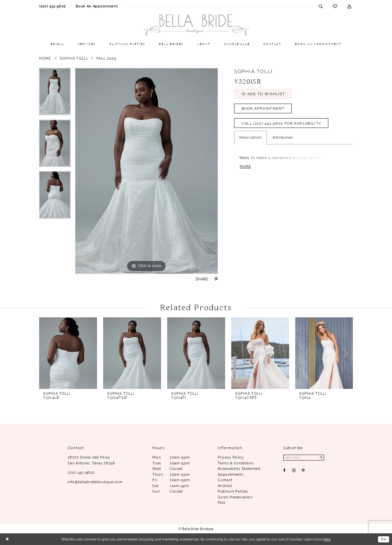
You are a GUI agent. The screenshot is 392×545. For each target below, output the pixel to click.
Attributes (283, 138)
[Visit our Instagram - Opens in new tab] (294, 471)
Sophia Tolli (74, 58)
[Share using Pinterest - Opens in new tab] (216, 279)
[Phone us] (53, 6)
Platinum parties (233, 491)
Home (45, 58)
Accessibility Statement (239, 469)
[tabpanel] (55, 94)
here (327, 539)
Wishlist (225, 486)
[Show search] (321, 6)
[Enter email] (304, 458)
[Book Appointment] (97, 6)
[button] (349, 6)
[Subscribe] (321, 458)
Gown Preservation (235, 497)
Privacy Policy (231, 457)
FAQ (221, 503)
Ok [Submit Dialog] (384, 539)
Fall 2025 (106, 58)
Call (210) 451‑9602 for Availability (282, 123)
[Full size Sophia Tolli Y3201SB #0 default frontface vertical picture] (147, 171)
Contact (225, 480)
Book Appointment (263, 108)
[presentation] (68, 353)
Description (251, 138)
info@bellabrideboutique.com (95, 482)
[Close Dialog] (7, 539)
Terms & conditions (235, 463)
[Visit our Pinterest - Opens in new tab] (303, 471)
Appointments (230, 474)
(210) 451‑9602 (81, 472)
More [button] (245, 166)
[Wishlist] (335, 6)
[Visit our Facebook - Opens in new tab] (285, 471)
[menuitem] (53, 6)
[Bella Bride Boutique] (196, 25)
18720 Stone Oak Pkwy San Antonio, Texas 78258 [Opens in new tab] (91, 460)
